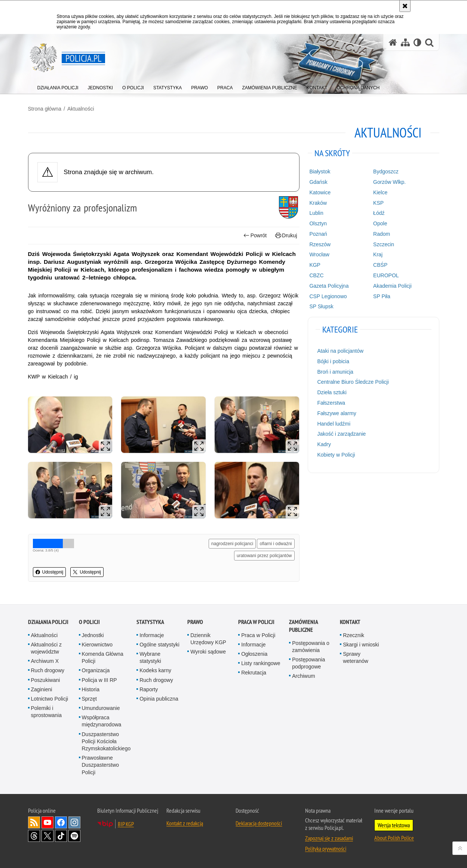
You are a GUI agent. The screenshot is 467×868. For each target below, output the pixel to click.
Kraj (378, 254)
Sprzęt (89, 699)
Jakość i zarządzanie (341, 434)
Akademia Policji (392, 286)
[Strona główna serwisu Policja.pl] (393, 42)
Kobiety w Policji (336, 455)
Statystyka (150, 622)
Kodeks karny (155, 670)
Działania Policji (48, 622)
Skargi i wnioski (361, 645)
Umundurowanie (101, 708)
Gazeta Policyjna (329, 286)
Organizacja (96, 670)
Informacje (152, 635)
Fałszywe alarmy (337, 413)
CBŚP (380, 265)
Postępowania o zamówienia (311, 647)
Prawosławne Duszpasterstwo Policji (101, 765)
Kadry (324, 444)
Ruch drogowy (48, 670)
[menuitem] (58, 86)
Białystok (320, 172)
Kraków (318, 203)
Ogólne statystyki (159, 645)
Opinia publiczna (159, 699)
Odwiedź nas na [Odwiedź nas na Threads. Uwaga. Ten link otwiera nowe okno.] (34, 836)
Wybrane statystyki (150, 657)
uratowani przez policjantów (264, 556)
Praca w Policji (256, 622)
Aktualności (81, 109)
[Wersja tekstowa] (417, 42)
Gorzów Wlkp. (389, 182)
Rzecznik (354, 635)
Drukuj (286, 236)
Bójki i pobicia (333, 361)
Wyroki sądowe (208, 652)
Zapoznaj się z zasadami (329, 838)
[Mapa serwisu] (405, 42)
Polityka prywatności (326, 849)
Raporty (149, 689)
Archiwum (303, 676)
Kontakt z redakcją (185, 823)
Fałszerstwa (331, 403)
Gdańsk (318, 182)
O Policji (89, 622)
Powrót (255, 236)
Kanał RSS (34, 822)
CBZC (316, 275)
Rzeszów (320, 244)
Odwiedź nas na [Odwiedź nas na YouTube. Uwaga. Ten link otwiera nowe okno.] (47, 822)
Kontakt (350, 622)
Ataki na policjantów (340, 351)
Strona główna (45, 109)
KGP (315, 265)
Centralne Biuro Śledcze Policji (353, 382)
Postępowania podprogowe (308, 663)
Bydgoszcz (386, 172)
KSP (378, 203)
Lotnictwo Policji (50, 699)
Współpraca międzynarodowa (102, 721)
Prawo (195, 622)
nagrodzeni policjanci (232, 544)
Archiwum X (45, 661)
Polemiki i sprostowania (47, 712)
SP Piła (382, 296)
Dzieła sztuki (332, 392)
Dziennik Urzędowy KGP (208, 639)
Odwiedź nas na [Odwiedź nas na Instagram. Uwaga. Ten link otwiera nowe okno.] (74, 822)
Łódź (379, 213)
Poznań (318, 234)
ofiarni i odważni (276, 544)
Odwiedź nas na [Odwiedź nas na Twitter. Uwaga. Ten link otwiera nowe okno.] (47, 836)
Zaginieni (42, 689)
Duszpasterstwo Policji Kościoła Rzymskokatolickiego (106, 741)
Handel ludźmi (334, 424)
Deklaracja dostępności (259, 823)
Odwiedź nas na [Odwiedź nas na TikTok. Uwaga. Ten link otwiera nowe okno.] (61, 836)
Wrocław (319, 254)
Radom (382, 234)
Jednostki (93, 635)
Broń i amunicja (335, 372)
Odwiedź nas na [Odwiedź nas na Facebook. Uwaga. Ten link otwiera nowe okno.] (61, 822)
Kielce (380, 192)
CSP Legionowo (328, 296)
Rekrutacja (254, 673)
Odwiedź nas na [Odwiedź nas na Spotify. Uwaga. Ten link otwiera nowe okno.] (74, 836)
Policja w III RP (99, 680)
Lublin (316, 213)
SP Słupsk (321, 306)
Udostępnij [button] (50, 572)
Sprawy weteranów (356, 657)
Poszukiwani (46, 680)
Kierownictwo (97, 645)
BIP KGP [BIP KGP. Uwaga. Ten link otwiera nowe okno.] (126, 824)
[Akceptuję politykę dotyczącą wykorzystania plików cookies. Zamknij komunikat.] (405, 6)
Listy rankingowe (261, 663)
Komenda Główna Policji (103, 657)
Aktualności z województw (46, 648)
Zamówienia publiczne (303, 626)
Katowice (320, 192)
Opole (380, 223)
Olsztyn (318, 223)
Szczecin (384, 244)
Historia (91, 689)
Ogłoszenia (254, 654)
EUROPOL (386, 275)
